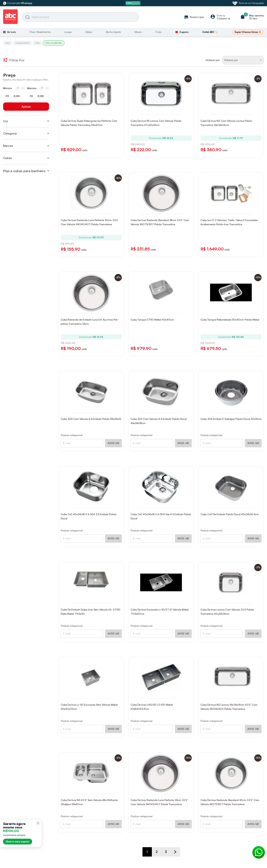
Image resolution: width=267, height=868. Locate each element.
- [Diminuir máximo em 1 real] (47, 88)
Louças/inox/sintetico (23, 43)
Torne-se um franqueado (248, 3)
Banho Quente (113, 32)
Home (8, 43)
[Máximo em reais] (38, 96)
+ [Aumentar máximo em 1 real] (42, 88)
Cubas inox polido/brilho (54, 43)
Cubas (37, 43)
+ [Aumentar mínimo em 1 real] (18, 88)
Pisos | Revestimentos (40, 32)
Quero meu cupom (18, 841)
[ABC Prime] (133, 3)
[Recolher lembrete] (38, 823)
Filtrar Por (14, 60)
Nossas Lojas (194, 17)
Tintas (158, 32)
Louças (68, 32)
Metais (89, 32)
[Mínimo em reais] (14, 96)
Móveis (138, 32)
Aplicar (26, 106)
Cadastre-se (223, 19)
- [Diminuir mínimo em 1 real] (23, 88)
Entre (219, 16)
